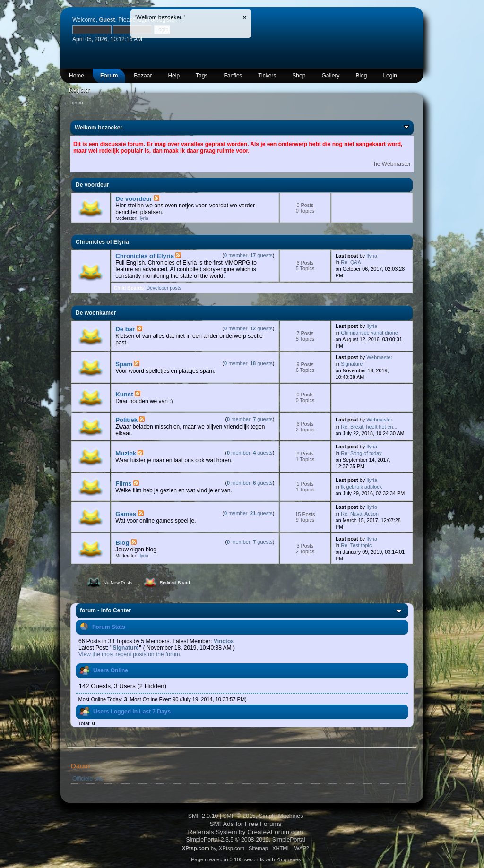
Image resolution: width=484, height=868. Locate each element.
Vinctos (224, 641)
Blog (361, 76)
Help (174, 76)
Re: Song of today (361, 453)
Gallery (330, 76)
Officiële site (88, 779)
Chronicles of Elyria (145, 256)
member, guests (248, 255)
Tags (202, 76)
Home (77, 76)
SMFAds (221, 824)
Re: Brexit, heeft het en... (369, 427)
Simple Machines (281, 816)
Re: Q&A (351, 262)
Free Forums (263, 824)
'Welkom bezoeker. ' (160, 17)
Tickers (267, 76)
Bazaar (143, 76)
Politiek (126, 420)
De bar (125, 329)
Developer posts (164, 288)
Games (126, 514)
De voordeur (134, 199)
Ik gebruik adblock (361, 487)
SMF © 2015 (239, 816)
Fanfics (233, 76)
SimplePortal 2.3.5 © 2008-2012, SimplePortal (245, 840)
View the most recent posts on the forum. (130, 654)
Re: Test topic (356, 545)
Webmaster (379, 357)
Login (390, 76)
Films (123, 484)
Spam (124, 364)
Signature (352, 364)
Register (80, 90)
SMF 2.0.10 (203, 816)
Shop (299, 76)
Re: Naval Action (360, 514)
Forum (109, 76)
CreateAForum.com (275, 832)
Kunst (124, 394)
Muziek (126, 453)
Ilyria (143, 218)
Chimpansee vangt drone (369, 333)
